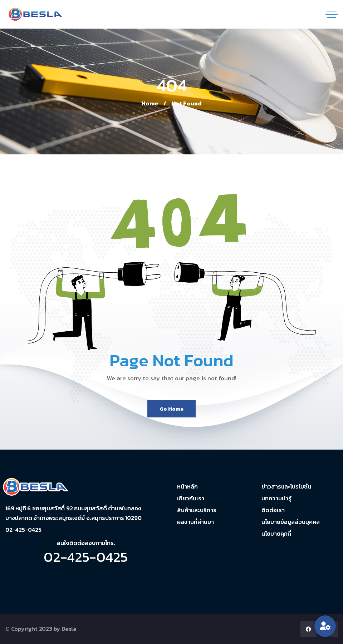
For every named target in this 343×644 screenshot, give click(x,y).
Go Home (171, 409)
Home (150, 103)
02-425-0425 (86, 557)
